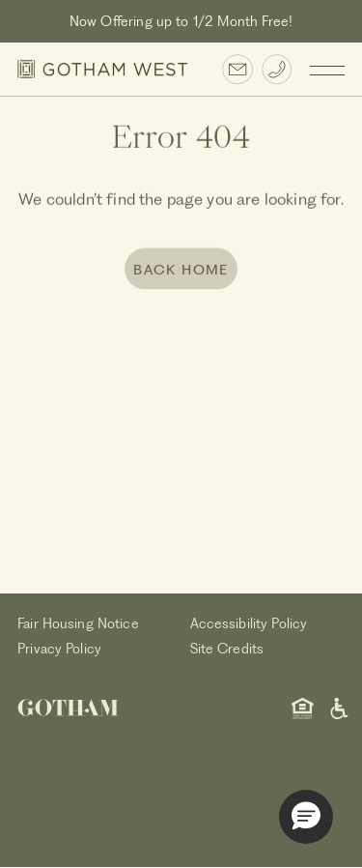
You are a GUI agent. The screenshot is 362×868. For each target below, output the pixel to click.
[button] (306, 817)
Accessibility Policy (249, 623)
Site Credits (227, 649)
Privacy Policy (59, 649)
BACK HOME (181, 271)
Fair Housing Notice (78, 623)
